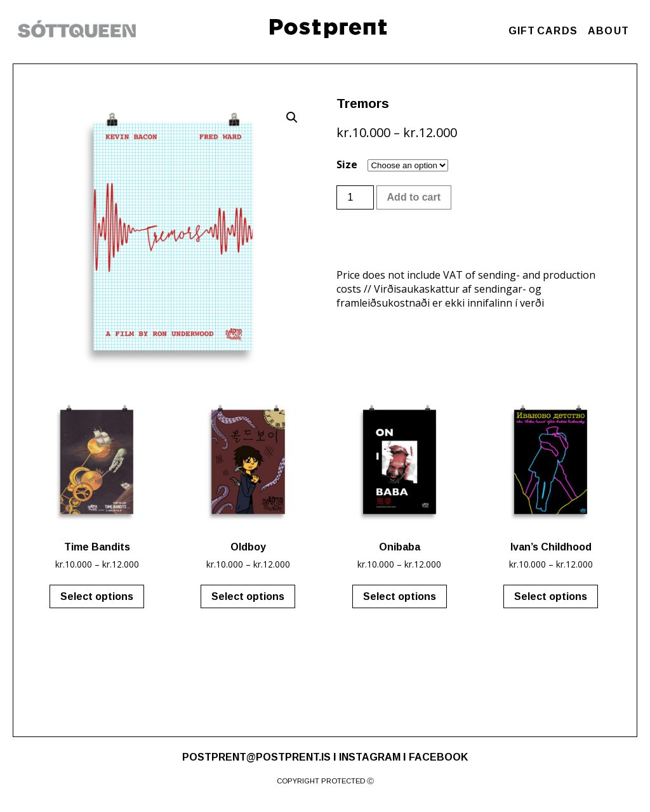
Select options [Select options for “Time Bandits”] (97, 596)
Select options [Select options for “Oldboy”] (248, 596)
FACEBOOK (438, 757)
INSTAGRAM (370, 757)
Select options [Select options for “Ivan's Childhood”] (551, 596)
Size (347, 164)
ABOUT (608, 31)
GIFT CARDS (543, 31)
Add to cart (414, 197)
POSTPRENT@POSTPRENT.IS (256, 757)
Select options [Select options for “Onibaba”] (400, 596)
